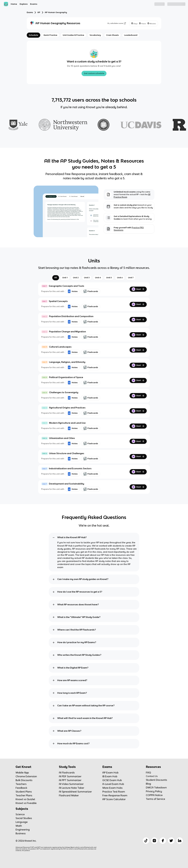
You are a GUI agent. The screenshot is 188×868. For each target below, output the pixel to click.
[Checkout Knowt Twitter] (171, 841)
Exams (34, 4)
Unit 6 (120, 278)
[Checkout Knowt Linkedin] (180, 841)
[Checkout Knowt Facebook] (163, 841)
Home (14, 4)
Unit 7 (131, 278)
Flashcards (91, 291)
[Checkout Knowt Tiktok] (146, 841)
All (56, 278)
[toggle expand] (54, 538)
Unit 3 (87, 278)
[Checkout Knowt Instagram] (154, 841)
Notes (72, 291)
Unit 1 (65, 278)
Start (138, 289)
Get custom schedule (94, 73)
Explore (24, 4)
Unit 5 (109, 278)
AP (39, 12)
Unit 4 (98, 278)
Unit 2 (76, 278)
